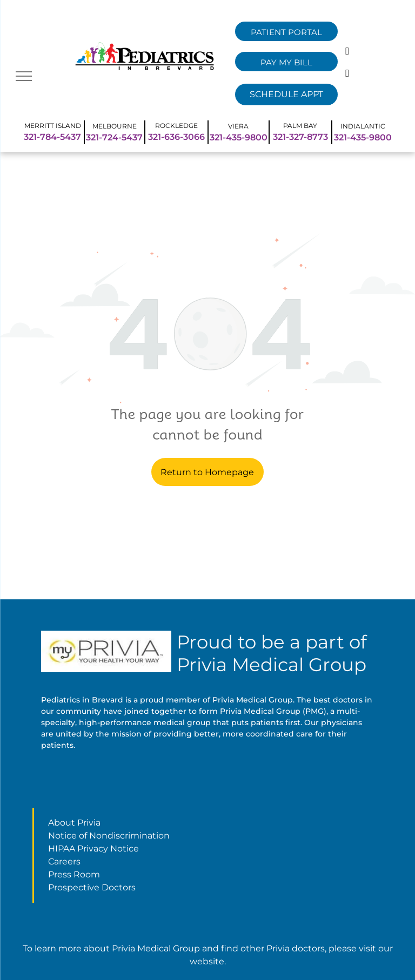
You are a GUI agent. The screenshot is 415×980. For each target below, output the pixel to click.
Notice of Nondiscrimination (109, 836)
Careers (64, 861)
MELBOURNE (115, 126)
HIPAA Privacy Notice (93, 849)
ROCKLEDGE (176, 126)
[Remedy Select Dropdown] (286, 94)
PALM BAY (300, 126)
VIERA (238, 126)
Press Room (74, 874)
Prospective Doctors (92, 887)
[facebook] (347, 53)
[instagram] (347, 75)
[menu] (24, 76)
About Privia (74, 823)
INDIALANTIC (363, 126)
